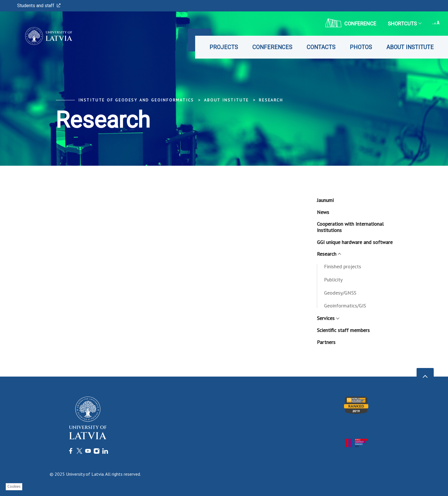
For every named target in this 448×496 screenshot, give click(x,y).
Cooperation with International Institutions (350, 227)
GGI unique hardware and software (355, 242)
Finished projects (343, 266)
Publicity (333, 280)
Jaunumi (325, 200)
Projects (224, 47)
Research (271, 100)
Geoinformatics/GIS (345, 306)
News (323, 212)
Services (328, 318)
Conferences (272, 47)
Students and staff (39, 6)
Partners (326, 342)
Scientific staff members (343, 330)
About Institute (410, 47)
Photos (361, 47)
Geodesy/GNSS (340, 293)
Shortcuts (404, 24)
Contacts (321, 47)
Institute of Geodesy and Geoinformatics (136, 100)
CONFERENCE (351, 23)
